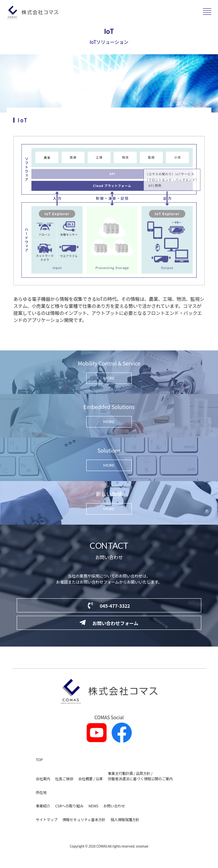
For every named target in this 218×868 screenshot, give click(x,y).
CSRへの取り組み (69, 806)
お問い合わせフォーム (109, 623)
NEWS (93, 806)
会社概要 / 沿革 (90, 779)
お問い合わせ (114, 806)
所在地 (41, 792)
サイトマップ (47, 819)
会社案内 (43, 779)
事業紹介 (43, 806)
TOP (39, 759)
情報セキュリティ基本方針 (84, 819)
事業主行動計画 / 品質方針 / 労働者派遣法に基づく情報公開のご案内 (140, 776)
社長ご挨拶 (64, 779)
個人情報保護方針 (125, 819)
